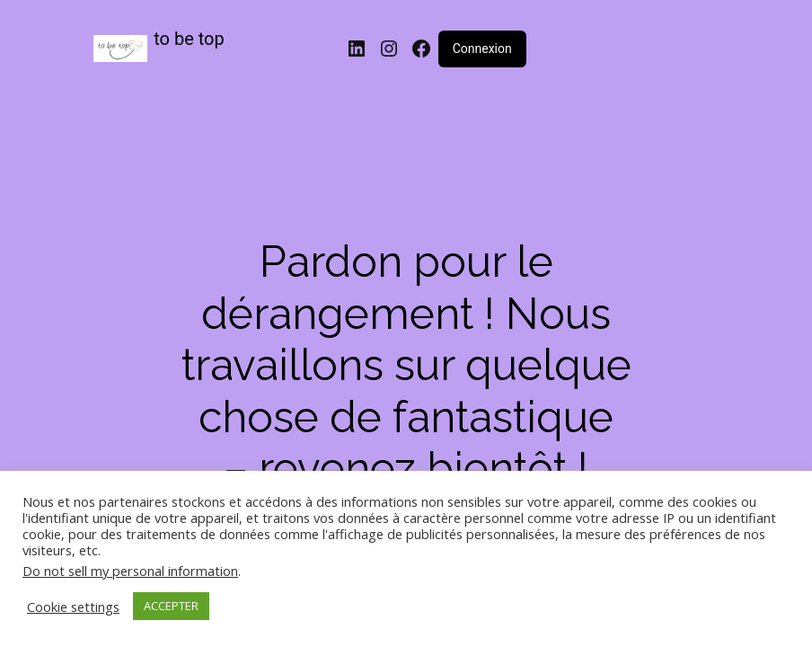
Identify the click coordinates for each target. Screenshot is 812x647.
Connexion (482, 49)
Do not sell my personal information (130, 571)
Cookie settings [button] (73, 607)
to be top (189, 39)
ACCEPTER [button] (171, 606)
